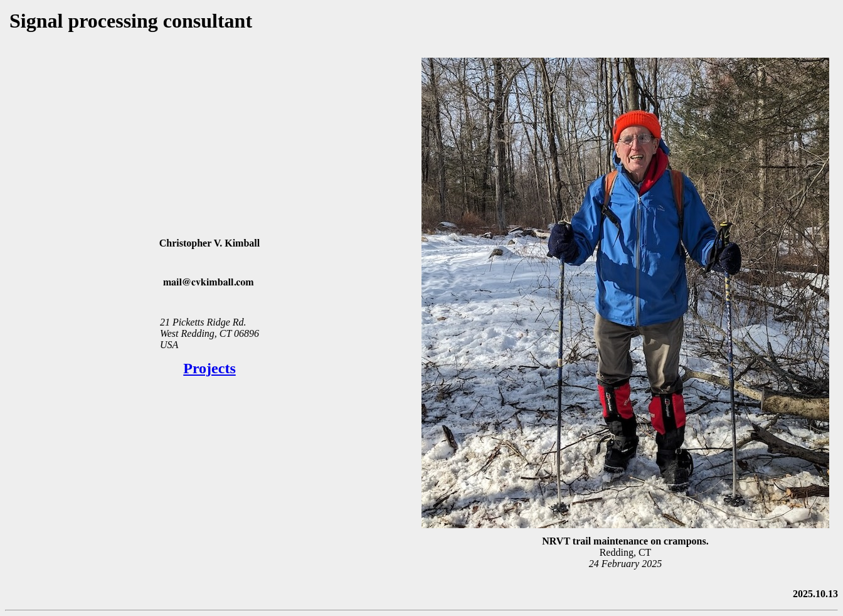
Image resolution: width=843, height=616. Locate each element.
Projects (209, 368)
